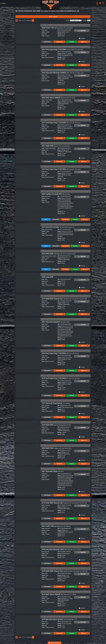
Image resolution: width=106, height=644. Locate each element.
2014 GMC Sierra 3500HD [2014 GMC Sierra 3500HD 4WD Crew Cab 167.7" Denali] (59, 594)
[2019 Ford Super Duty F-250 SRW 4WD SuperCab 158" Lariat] (28, 175)
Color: (43, 30)
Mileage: (60, 34)
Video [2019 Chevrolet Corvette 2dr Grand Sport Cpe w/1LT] (46, 246)
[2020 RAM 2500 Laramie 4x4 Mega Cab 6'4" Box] (28, 430)
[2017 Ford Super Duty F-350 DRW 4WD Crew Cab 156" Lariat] (28, 128)
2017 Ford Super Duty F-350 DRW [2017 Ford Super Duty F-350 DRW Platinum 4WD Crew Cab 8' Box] (62, 50)
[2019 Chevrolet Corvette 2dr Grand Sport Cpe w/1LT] (28, 233)
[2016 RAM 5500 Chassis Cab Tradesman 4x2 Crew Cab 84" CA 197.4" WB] (28, 508)
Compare (83, 38)
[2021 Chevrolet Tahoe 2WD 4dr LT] (28, 477)
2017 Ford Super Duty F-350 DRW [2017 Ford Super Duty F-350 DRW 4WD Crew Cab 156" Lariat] (61, 123)
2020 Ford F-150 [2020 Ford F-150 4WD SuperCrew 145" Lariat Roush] (57, 28)
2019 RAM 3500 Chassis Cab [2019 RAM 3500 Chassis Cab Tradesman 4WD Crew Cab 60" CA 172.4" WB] (64, 571)
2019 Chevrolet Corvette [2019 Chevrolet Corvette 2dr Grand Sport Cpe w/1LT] (58, 227)
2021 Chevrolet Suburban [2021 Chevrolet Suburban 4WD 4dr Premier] (56, 322)
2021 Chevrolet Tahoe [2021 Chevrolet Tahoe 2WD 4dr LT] (53, 471)
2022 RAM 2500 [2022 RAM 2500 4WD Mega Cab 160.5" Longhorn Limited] (59, 254)
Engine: (59, 32)
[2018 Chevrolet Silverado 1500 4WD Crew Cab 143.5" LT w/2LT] (28, 555)
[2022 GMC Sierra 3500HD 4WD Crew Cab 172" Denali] (28, 103)
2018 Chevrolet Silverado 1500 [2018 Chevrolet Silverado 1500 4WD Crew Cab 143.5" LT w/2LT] (61, 549)
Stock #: (60, 36)
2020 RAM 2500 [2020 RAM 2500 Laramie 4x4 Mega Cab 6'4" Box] (56, 425)
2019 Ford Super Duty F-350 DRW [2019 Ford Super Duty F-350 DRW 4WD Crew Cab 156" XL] (60, 353)
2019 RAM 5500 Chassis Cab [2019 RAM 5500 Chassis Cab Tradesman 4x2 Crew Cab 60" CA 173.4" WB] (64, 299)
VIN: (59, 30)
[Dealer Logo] (50, 5)
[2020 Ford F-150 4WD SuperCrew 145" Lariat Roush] (28, 33)
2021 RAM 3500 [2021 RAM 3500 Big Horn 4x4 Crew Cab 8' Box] (56, 146)
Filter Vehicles (53, 17)
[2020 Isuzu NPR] (28, 282)
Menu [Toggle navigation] (3, 3)
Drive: (43, 34)
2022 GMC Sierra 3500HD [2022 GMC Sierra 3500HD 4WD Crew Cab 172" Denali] (58, 98)
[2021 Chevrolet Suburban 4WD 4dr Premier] (28, 327)
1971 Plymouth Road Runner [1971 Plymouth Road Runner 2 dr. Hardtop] (56, 403)
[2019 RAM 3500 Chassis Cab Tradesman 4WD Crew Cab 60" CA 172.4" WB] (28, 576)
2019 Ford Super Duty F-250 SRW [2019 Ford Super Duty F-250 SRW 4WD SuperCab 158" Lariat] (61, 169)
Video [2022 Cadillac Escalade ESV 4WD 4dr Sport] (46, 219)
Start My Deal (59, 42)
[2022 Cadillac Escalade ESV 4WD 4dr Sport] (28, 199)
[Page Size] (89, 20)
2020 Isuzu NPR (47, 277)
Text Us (84, 42)
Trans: (43, 36)
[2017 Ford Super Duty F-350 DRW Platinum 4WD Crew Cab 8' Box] (28, 55)
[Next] (33, 20)
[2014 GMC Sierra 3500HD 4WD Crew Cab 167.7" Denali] (28, 600)
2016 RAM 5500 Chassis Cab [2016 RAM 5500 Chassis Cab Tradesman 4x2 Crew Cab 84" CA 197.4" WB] (64, 503)
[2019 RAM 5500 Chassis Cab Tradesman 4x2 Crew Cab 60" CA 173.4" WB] (28, 304)
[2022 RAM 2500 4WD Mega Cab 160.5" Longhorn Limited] (28, 259)
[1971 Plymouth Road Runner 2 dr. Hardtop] (28, 409)
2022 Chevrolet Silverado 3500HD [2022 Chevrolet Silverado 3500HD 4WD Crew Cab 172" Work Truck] (63, 73)
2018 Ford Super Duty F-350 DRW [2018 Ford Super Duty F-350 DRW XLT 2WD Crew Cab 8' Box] (61, 378)
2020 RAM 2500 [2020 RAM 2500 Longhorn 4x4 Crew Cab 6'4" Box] (56, 448)
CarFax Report (47, 42)
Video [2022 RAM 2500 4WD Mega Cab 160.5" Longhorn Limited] (46, 269)
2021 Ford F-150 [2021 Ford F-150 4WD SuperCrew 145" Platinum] (56, 526)
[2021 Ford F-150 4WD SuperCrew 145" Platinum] (28, 532)
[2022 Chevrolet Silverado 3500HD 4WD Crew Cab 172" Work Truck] (28, 78)
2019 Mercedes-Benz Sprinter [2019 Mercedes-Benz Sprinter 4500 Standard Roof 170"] (59, 619)
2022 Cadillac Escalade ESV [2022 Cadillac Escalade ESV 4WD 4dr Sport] (56, 194)
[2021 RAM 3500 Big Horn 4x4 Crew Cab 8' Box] (28, 151)
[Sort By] (76, 20)
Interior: (44, 32)
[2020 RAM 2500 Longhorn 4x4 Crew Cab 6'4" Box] (28, 454)
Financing (72, 42)
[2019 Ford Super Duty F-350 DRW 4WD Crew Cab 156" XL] (28, 359)
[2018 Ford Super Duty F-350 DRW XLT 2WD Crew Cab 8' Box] (28, 384)
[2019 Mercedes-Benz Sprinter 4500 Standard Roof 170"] (28, 625)
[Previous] (17, 20)
